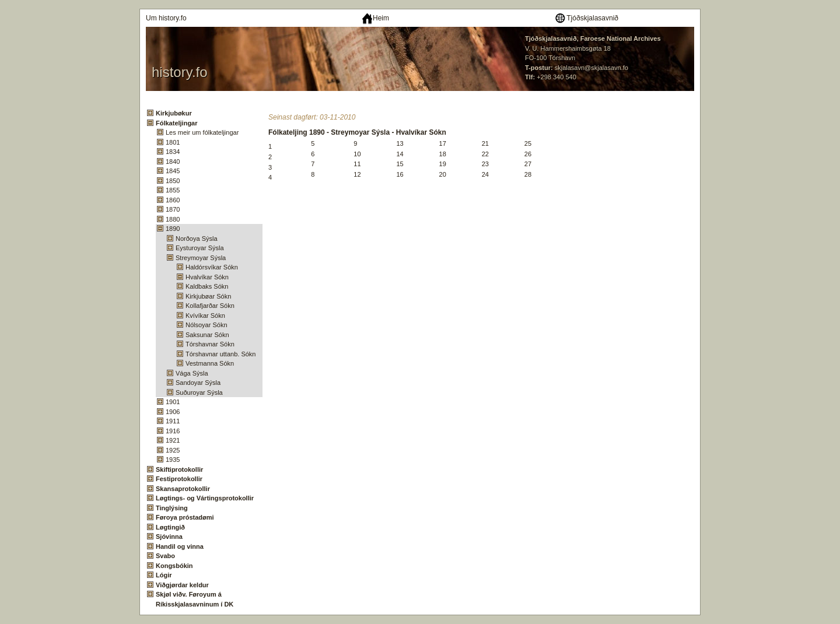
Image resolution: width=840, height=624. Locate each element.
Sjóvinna (169, 537)
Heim (375, 18)
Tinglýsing (172, 508)
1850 (173, 181)
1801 (173, 142)
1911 (173, 421)
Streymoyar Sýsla (201, 258)
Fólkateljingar (177, 123)
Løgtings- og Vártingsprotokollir (205, 498)
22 (485, 154)
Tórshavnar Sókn (210, 344)
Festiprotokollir (179, 479)
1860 (173, 200)
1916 (173, 431)
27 (528, 164)
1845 (173, 171)
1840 (173, 162)
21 (485, 143)
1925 (173, 450)
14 (400, 154)
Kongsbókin (174, 566)
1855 (173, 190)
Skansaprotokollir (183, 489)
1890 (173, 229)
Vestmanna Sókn (210, 363)
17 (443, 143)
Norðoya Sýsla (197, 239)
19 (443, 164)
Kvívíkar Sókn (205, 315)
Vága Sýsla (192, 373)
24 (485, 174)
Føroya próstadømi (185, 517)
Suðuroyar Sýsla (199, 392)
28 (528, 174)
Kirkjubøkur (174, 113)
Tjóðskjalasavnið (586, 18)
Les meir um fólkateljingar (202, 132)
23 (485, 164)
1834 (173, 152)
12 (357, 174)
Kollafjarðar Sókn (210, 306)
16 (400, 174)
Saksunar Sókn (207, 335)
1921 (173, 440)
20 (443, 174)
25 (528, 143)
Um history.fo (166, 18)
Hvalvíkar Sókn (207, 277)
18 (443, 154)
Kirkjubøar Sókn (208, 296)
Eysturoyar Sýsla (200, 248)
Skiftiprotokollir (179, 469)
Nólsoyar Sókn (206, 325)
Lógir (164, 575)
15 (400, 164)
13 (400, 143)
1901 (173, 402)
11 (357, 164)
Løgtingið (170, 527)
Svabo (165, 556)
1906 (173, 412)
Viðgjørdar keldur (182, 585)
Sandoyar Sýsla (198, 383)
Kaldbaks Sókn (207, 286)
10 (357, 154)
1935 (173, 460)
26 (528, 154)
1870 (173, 209)
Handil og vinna (180, 546)
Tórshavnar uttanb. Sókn (220, 354)
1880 (173, 219)
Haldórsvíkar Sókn (212, 267)
